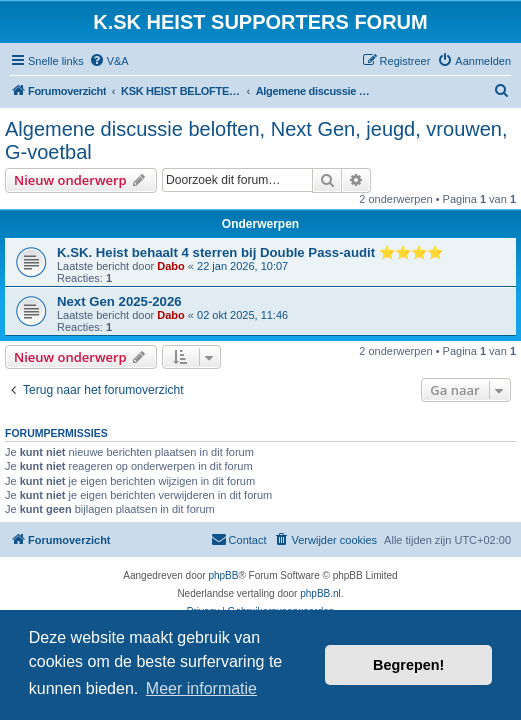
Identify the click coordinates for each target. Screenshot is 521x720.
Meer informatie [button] (201, 688)
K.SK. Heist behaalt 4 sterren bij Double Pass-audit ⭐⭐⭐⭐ (250, 252)
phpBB (223, 575)
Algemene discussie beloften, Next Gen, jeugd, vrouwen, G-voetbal (256, 140)
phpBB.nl (320, 593)
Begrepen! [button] (408, 665)
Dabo (171, 266)
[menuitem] (109, 61)
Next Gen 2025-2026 (119, 301)
